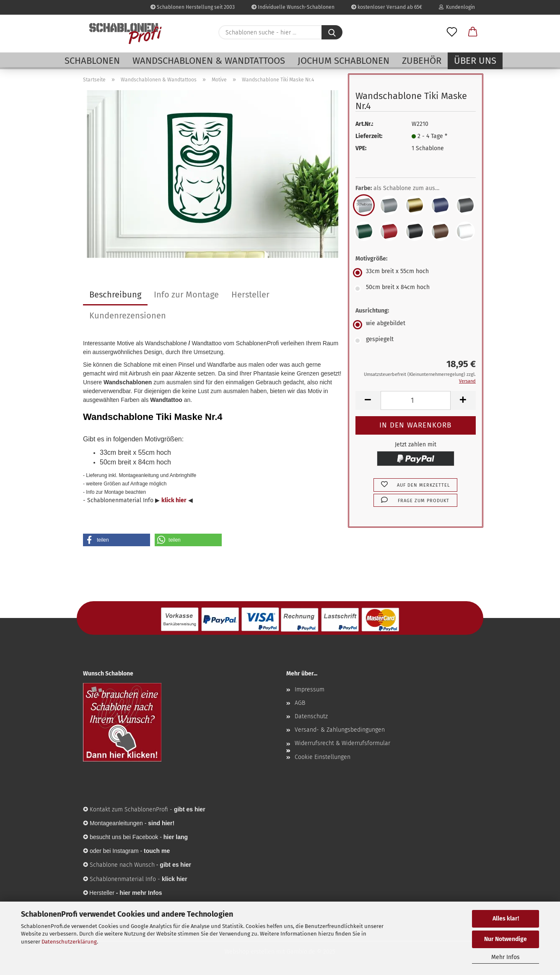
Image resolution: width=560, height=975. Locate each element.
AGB (300, 703)
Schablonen (92, 61)
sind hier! (161, 823)
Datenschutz (311, 716)
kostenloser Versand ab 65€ (387, 7)
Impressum (310, 690)
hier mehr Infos (141, 893)
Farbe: (404, 188)
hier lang (176, 837)
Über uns (475, 61)
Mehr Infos (506, 957)
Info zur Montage (186, 295)
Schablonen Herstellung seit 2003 (193, 7)
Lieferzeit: (369, 136)
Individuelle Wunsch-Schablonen (293, 7)
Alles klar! (506, 919)
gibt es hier (175, 865)
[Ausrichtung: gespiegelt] (416, 341)
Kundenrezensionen (128, 315)
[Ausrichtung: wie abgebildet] (416, 325)
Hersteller (250, 295)
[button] (473, 32)
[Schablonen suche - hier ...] (332, 32)
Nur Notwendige (506, 939)
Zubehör (422, 61)
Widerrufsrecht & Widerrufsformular (342, 743)
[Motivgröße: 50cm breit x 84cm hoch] (416, 289)
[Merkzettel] (452, 32)
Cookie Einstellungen (323, 757)
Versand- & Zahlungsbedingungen (340, 730)
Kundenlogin (457, 7)
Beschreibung (115, 295)
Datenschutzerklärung (69, 942)
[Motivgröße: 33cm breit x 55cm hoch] (416, 273)
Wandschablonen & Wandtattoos (209, 61)
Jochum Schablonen (344, 61)
